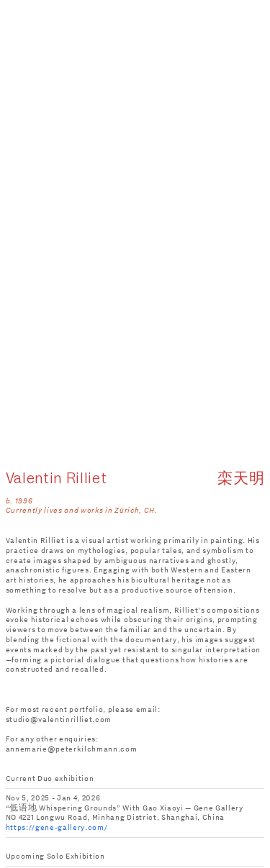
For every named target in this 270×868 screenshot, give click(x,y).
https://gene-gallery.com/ (57, 827)
